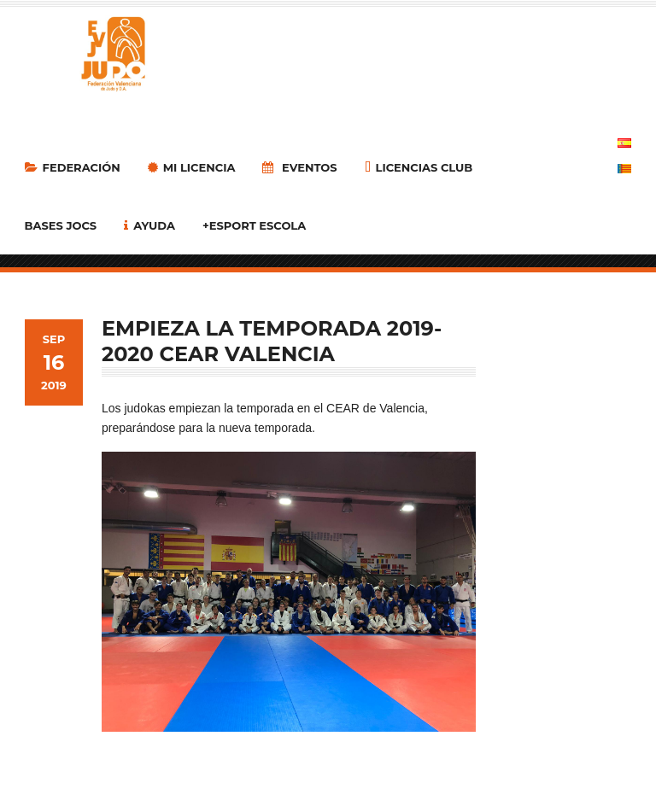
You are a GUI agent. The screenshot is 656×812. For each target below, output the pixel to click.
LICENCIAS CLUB (419, 167)
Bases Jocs (61, 225)
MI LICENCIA (192, 167)
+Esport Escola (254, 225)
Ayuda (149, 225)
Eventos (299, 167)
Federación (73, 167)
